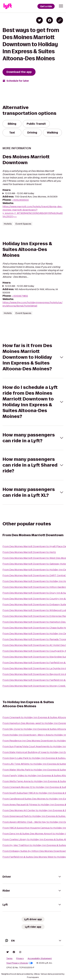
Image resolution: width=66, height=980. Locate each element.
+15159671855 (20, 296)
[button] (61, 6)
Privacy (20, 958)
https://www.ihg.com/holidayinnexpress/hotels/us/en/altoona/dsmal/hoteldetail (33, 304)
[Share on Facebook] (50, 20)
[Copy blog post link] (60, 20)
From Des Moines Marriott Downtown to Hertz (29, 552)
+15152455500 (20, 200)
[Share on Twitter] (39, 20)
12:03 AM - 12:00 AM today (20, 193)
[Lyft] (8, 6)
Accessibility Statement (40, 958)
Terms (9, 958)
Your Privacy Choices (19, 963)
